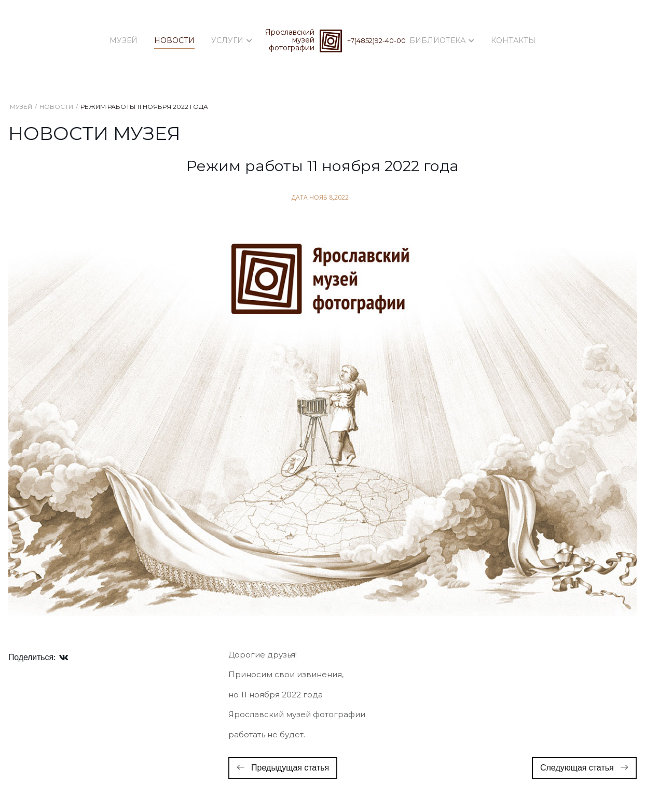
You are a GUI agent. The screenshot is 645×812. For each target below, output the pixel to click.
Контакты (513, 40)
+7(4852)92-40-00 (376, 40)
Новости (174, 40)
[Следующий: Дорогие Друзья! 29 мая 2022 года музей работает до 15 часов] (584, 768)
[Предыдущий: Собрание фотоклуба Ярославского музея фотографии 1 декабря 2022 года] (283, 768)
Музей (123, 40)
